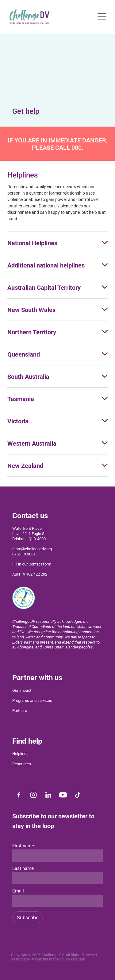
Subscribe (28, 917)
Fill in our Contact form (32, 564)
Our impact (22, 690)
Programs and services (32, 700)
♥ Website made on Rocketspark (58, 959)
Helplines (20, 753)
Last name (23, 868)
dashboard (20, 959)
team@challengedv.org (32, 549)
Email (18, 891)
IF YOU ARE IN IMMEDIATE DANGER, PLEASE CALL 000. (57, 144)
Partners (20, 710)
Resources (22, 764)
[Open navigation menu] (102, 17)
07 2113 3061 (24, 554)
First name (23, 846)
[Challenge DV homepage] (50, 17)
